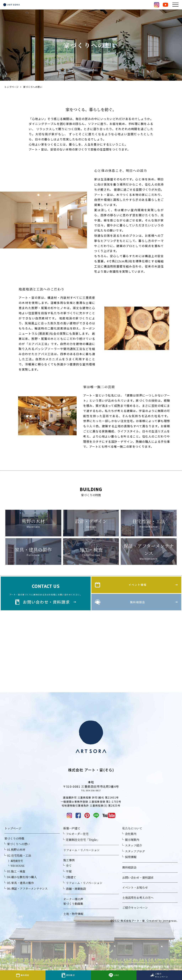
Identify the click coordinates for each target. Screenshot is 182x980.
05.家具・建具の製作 (21, 890)
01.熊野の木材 (16, 857)
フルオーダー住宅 (77, 841)
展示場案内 (132, 847)
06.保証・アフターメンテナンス (27, 896)
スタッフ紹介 (133, 853)
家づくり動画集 (73, 911)
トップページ (12, 87)
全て (69, 873)
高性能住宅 (17, 868)
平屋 (69, 879)
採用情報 (131, 865)
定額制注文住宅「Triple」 (83, 847)
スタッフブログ (135, 859)
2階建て (71, 885)
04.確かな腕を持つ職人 (22, 884)
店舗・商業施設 (76, 896)
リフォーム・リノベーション (81, 858)
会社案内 (131, 841)
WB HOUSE (18, 873)
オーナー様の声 (73, 907)
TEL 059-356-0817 (91, 797)
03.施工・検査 (16, 879)
